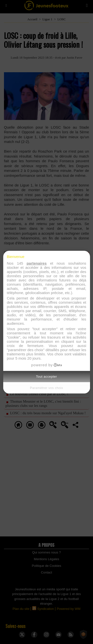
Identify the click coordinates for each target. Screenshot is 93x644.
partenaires (37, 263)
